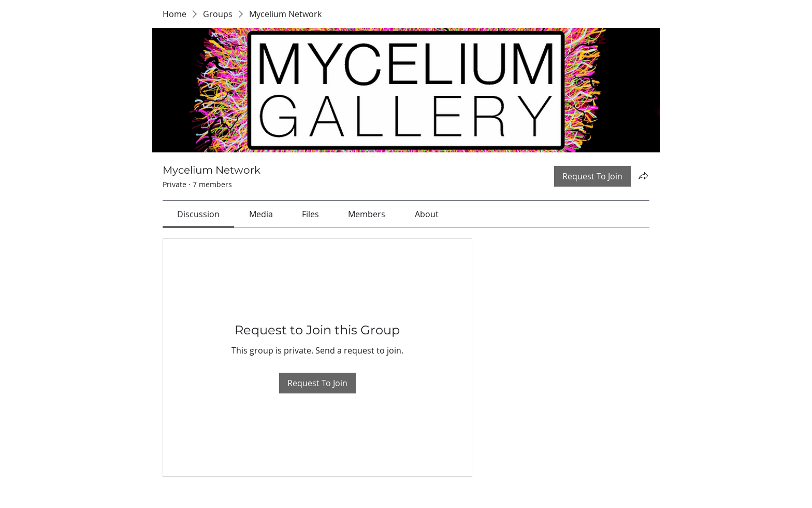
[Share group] (643, 176)
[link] (198, 214)
